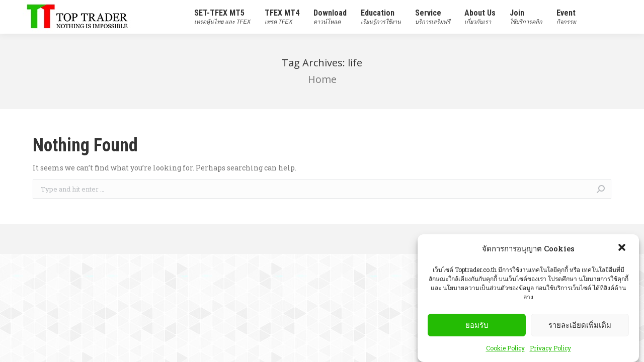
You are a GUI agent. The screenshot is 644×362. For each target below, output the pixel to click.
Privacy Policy (550, 349)
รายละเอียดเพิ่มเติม (580, 326)
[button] (623, 250)
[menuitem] (222, 17)
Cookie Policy (505, 349)
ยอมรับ (477, 326)
